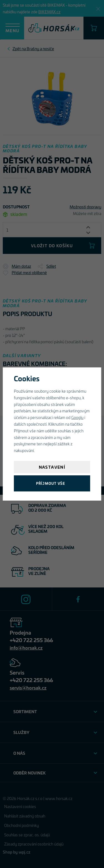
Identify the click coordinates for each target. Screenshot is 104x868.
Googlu (77, 417)
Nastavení (52, 467)
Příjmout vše (51, 483)
